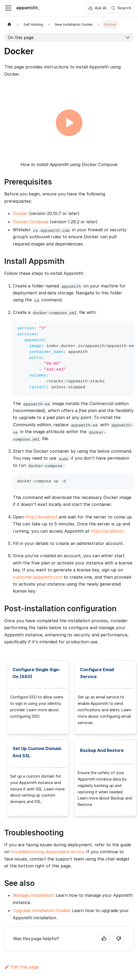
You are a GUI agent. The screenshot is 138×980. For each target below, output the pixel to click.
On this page (21, 37)
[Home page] (9, 24)
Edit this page (21, 967)
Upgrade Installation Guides (41, 910)
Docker (20, 213)
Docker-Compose (31, 222)
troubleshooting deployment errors (47, 852)
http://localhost (41, 517)
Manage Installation (33, 895)
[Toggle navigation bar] (8, 8)
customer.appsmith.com (38, 577)
